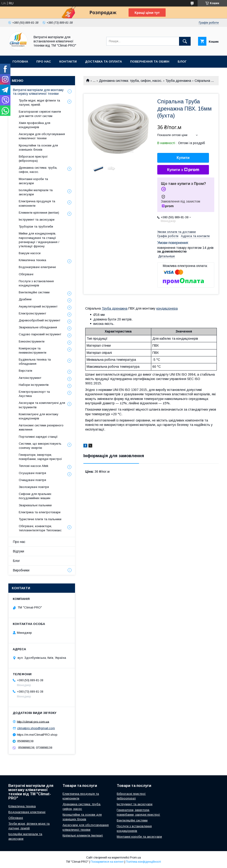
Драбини (25, 299)
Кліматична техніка (32, 260)
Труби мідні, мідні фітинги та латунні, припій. (39, 103)
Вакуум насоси (30, 253)
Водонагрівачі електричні (37, 267)
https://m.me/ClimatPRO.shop (37, 735)
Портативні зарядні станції (38, 437)
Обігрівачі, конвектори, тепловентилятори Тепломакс (40, 528)
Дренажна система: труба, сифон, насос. (131, 81)
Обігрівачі (26, 274)
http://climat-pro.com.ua (33, 721)
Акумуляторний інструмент (38, 306)
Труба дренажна (178, 81)
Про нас (44, 62)
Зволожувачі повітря (34, 487)
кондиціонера (167, 308)
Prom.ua (135, 858)
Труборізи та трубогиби (36, 227)
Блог (182, 62)
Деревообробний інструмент (39, 320)
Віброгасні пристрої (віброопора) (33, 159)
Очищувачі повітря (32, 480)
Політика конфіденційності (143, 862)
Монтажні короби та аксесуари (33, 181)
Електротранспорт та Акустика (34, 394)
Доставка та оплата (103, 62)
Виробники (23, 74)
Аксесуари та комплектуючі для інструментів (42, 405)
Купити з (183, 170)
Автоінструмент (30, 378)
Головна (20, 62)
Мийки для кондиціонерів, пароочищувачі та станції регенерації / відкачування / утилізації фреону (39, 240)
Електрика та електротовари (40, 512)
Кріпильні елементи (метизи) (83, 835)
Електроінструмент (32, 313)
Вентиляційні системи (34, 292)
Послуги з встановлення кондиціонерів (36, 283)
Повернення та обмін (150, 62)
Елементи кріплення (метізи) (39, 213)
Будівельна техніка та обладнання (35, 362)
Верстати (25, 371)
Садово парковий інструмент (40, 334)
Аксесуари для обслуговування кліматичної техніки (42, 136)
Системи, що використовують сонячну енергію (40, 446)
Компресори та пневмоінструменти (33, 350)
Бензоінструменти (32, 341)
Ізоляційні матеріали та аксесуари (36, 192)
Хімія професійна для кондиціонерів (35, 125)
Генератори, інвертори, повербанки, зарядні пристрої (40, 457)
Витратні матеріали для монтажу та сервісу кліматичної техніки (38, 92)
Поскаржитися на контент (107, 862)
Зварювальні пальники (35, 505)
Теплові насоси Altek (34, 466)
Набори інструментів (34, 385)
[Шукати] (185, 41)
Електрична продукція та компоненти (37, 203)
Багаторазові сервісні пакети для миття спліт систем (40, 114)
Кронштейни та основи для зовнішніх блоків (38, 147)
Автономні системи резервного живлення (41, 427)
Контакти (68, 62)
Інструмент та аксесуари (37, 220)
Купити (183, 158)
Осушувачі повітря (32, 473)
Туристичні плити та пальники (40, 519)
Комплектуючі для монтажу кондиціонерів (39, 416)
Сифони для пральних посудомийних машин (35, 496)
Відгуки (19, 551)
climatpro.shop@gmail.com (36, 728)
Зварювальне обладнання (38, 327)
